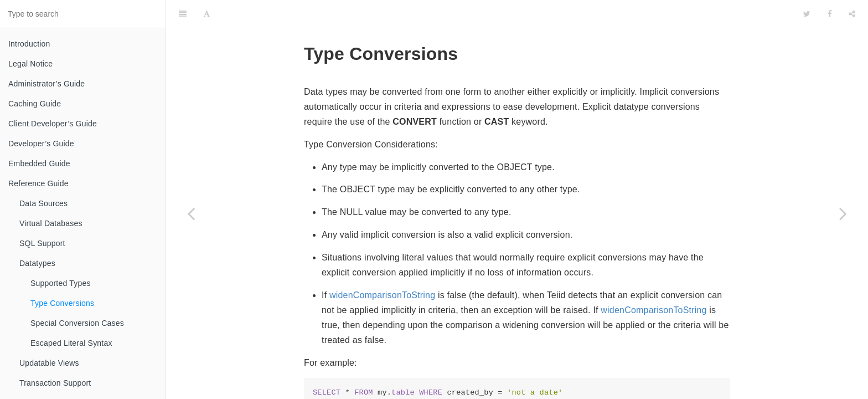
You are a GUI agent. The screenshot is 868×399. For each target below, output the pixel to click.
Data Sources (43, 203)
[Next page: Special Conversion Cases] (843, 213)
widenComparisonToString (382, 267)
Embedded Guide (39, 163)
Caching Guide (35, 104)
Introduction (29, 44)
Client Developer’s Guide (53, 124)
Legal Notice (30, 64)
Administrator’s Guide (46, 84)
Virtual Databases (51, 223)
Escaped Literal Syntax (71, 343)
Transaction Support (55, 383)
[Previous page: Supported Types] (191, 213)
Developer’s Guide (41, 144)
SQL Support (42, 243)
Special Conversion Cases (77, 323)
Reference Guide (38, 183)
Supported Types (61, 283)
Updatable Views (49, 363)
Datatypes (37, 263)
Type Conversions (62, 303)
